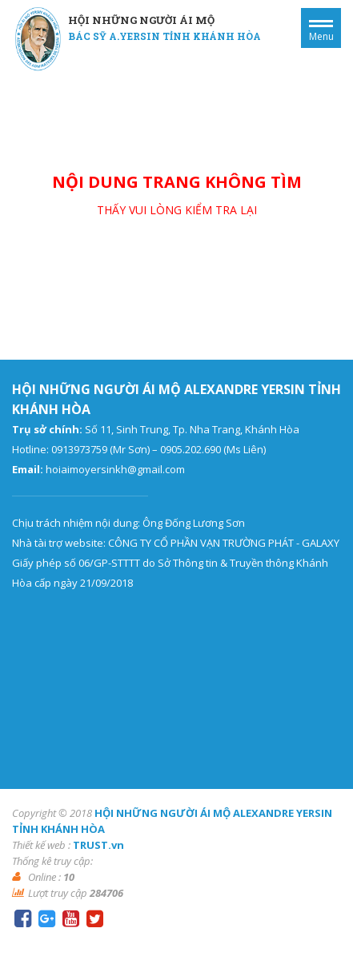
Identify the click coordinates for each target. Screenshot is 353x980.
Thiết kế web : (41, 845)
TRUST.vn (98, 845)
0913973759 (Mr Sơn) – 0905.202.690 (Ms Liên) (158, 449)
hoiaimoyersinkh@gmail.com (115, 469)
